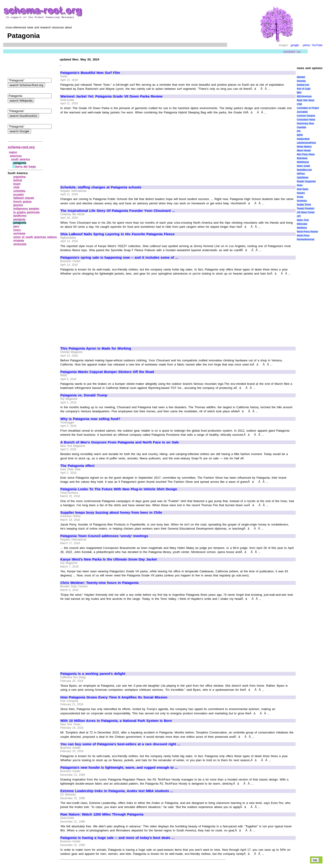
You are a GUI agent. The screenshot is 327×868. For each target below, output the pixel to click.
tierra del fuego (26, 167)
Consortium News (306, 120)
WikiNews (302, 228)
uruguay (19, 240)
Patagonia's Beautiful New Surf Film (90, 73)
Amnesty (301, 81)
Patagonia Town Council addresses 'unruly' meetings (104, 536)
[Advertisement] (99, 148)
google (295, 45)
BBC (299, 93)
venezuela (20, 244)
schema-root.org (21, 147)
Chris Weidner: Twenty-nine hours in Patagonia (99, 583)
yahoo (306, 45)
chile (16, 187)
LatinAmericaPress (306, 143)
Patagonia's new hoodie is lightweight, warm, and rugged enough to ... (119, 768)
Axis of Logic (304, 89)
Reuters (301, 193)
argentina (20, 177)
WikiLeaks (302, 224)
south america (21, 159)
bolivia (18, 180)
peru (16, 226)
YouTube (317, 45)
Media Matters (304, 147)
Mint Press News (306, 154)
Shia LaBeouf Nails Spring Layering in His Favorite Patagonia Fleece (118, 234)
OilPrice (301, 174)
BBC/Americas (304, 96)
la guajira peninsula (26, 212)
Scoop (300, 197)
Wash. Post (303, 220)
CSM (299, 104)
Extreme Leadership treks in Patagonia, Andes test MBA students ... (117, 791)
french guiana (22, 202)
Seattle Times (304, 205)
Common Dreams (306, 116)
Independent (303, 139)
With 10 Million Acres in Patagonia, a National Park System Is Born (116, 721)
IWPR (300, 135)
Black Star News (306, 100)
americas (16, 156)
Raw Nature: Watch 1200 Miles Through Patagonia (102, 814)
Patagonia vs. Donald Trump (84, 395)
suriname (19, 233)
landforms (20, 216)
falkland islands (24, 198)
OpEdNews (303, 178)
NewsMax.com (304, 170)
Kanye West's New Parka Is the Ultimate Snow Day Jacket (109, 559)
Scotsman (302, 201)
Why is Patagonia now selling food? (90, 419)
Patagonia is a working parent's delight (93, 674)
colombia (19, 191)
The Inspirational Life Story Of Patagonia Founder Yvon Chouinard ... (118, 211)
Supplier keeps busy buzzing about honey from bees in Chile (111, 513)
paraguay (19, 219)
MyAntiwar (302, 158)
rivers (17, 230)
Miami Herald (304, 151)
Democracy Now (305, 124)
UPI (299, 216)
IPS (299, 131)
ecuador (19, 195)
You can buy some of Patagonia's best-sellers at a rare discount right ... (120, 744)
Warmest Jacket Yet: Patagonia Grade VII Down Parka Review (111, 96)
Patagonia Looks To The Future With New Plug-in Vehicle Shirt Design (119, 489)
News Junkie (303, 166)
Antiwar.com (303, 85)
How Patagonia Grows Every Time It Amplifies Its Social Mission (114, 697)
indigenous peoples (26, 209)
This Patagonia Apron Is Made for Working (96, 348)
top (315, 860)
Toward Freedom (306, 209)
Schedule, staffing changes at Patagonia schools (101, 187)
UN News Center (306, 212)
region (13, 152)
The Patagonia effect (77, 466)
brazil (17, 184)
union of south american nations (35, 237)
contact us (292, 51)
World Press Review (307, 232)
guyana (18, 205)
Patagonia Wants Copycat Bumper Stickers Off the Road (107, 372)
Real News (302, 189)
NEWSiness (303, 162)
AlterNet (301, 77)
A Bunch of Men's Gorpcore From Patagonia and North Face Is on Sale (120, 442)
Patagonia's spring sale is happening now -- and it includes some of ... (119, 258)
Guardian (301, 127)
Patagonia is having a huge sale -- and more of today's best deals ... (117, 838)
